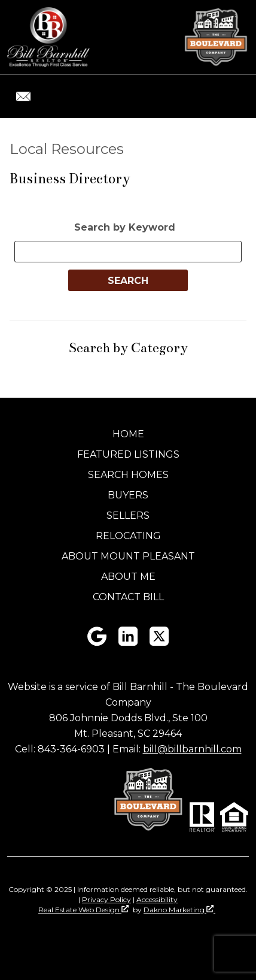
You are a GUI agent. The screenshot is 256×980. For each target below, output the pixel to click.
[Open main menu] (234, 96)
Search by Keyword (125, 227)
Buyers (128, 495)
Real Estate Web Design (83, 910)
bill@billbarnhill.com (192, 749)
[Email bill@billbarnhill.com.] (23, 96)
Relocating (128, 536)
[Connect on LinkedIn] (128, 642)
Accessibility (157, 899)
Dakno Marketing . (179, 910)
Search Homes (128, 475)
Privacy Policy (106, 899)
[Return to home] (48, 37)
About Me (128, 577)
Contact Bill (128, 597)
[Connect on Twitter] (159, 642)
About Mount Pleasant (128, 556)
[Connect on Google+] (97, 642)
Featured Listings (128, 454)
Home (128, 434)
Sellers (128, 515)
